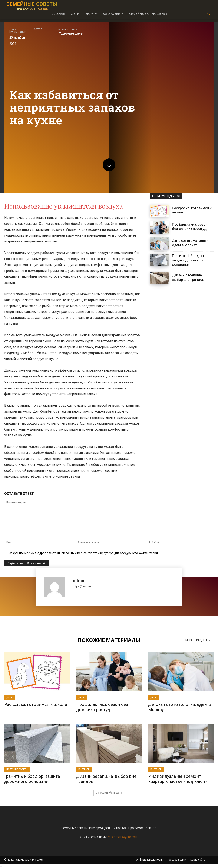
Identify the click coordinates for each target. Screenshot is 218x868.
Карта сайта (198, 860)
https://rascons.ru (84, 586)
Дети (9, 697)
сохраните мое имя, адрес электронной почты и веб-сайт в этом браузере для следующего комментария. (84, 553)
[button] (209, 14)
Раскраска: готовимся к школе (36, 704)
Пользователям (176, 860)
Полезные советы (71, 33)
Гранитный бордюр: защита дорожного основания (188, 260)
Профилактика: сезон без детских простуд (190, 226)
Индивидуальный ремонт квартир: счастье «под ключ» (178, 779)
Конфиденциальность (149, 860)
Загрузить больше (109, 793)
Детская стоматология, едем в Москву (191, 243)
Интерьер (84, 769)
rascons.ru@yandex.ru (123, 837)
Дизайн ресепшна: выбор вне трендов (188, 277)
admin (79, 580)
